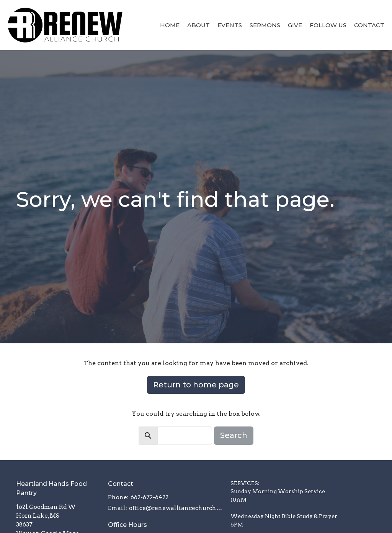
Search (234, 435)
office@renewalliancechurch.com (176, 508)
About (198, 25)
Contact (369, 25)
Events (230, 25)
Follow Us (328, 25)
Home (170, 25)
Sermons (265, 25)
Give (295, 25)
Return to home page (196, 385)
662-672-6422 (149, 497)
